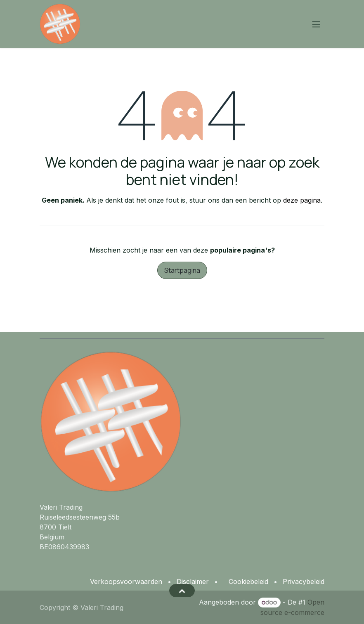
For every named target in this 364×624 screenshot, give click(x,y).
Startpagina (182, 270)
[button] (182, 591)
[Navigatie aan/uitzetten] (316, 24)
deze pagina (302, 200)
